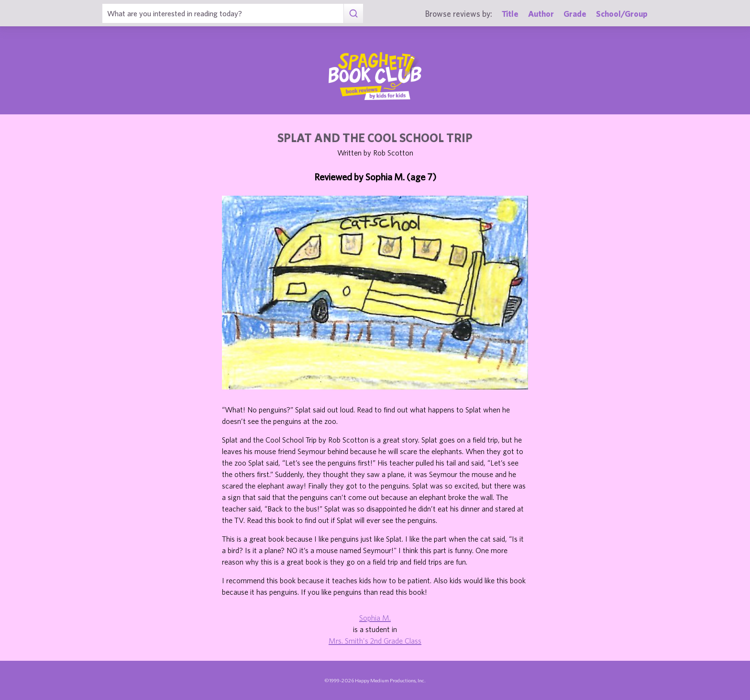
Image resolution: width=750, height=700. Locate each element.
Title (510, 14)
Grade (575, 14)
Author (541, 14)
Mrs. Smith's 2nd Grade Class (375, 641)
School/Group (622, 14)
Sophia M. (375, 618)
